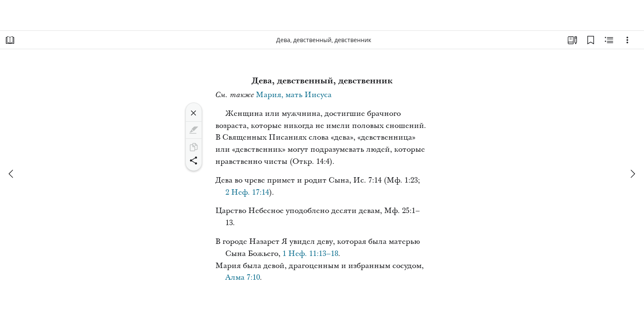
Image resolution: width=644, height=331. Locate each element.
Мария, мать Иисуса (294, 95)
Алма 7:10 (243, 277)
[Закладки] (591, 40)
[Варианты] (627, 40)
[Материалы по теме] (609, 40)
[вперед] (632, 174)
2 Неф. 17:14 (247, 192)
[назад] (12, 174)
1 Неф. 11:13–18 (310, 254)
